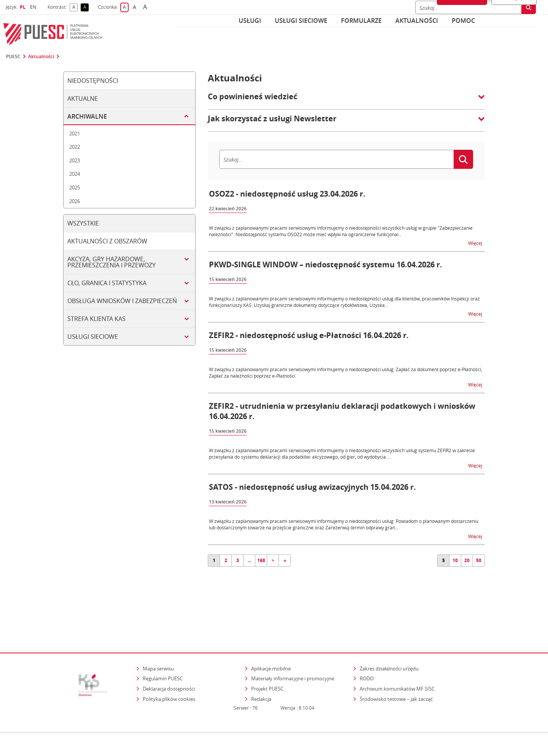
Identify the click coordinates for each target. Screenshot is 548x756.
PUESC (13, 57)
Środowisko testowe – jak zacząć (397, 666)
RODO (367, 646)
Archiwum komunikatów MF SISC (397, 656)
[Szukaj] (336, 159)
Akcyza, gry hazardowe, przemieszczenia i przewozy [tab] (112, 262)
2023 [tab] (75, 160)
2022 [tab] (75, 147)
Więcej (476, 243)
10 (455, 560)
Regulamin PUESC (163, 646)
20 (467, 560)
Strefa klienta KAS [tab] (96, 319)
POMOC (463, 21)
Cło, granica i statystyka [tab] (107, 283)
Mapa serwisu (158, 635)
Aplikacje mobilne (271, 635)
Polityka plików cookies (169, 666)
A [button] (75, 7)
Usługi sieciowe (301, 21)
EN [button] (34, 7)
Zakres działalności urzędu (390, 635)
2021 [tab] (75, 133)
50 (479, 560)
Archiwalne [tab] (87, 116)
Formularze (361, 21)
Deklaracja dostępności (169, 656)
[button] (346, 100)
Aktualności (417, 21)
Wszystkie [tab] (83, 223)
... (249, 560)
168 (261, 560)
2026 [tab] (75, 201)
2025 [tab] (75, 187)
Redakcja (261, 666)
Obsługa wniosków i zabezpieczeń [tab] (122, 301)
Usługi (250, 21)
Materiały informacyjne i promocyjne (293, 646)
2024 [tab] (75, 174)
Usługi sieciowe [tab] (93, 337)
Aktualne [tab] (83, 98)
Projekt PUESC (267, 656)
